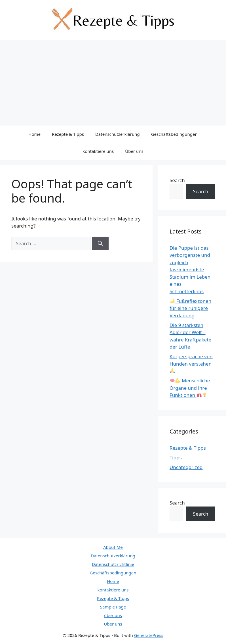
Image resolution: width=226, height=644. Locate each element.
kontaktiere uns (98, 151)
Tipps (176, 458)
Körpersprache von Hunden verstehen (191, 363)
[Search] (100, 243)
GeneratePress (149, 635)
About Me (113, 547)
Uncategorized (186, 467)
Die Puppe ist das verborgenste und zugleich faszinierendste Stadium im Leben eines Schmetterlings (190, 270)
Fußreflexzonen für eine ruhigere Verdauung (190, 308)
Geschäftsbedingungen (174, 134)
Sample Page (113, 607)
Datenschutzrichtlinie (113, 564)
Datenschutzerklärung (118, 134)
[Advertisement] (113, 83)
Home (34, 134)
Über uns (134, 151)
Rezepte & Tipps (68, 134)
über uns (113, 615)
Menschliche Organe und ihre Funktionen (190, 388)
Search (177, 180)
